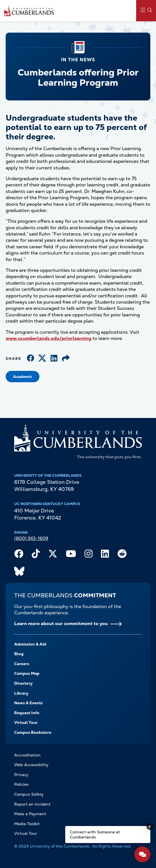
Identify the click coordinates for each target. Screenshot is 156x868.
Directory (23, 683)
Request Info (27, 713)
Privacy (21, 775)
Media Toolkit (27, 824)
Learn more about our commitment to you (61, 624)
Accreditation (27, 755)
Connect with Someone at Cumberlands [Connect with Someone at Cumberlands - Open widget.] (95, 835)
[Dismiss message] (150, 827)
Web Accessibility (31, 765)
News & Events (29, 703)
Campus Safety (29, 794)
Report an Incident (32, 804)
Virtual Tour (26, 722)
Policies (21, 784)
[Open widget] (142, 854)
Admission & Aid (30, 644)
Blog (19, 654)
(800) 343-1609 (31, 538)
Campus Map (27, 673)
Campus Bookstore (33, 732)
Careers (22, 664)
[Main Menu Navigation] (146, 11)
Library (21, 693)
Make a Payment (30, 814)
